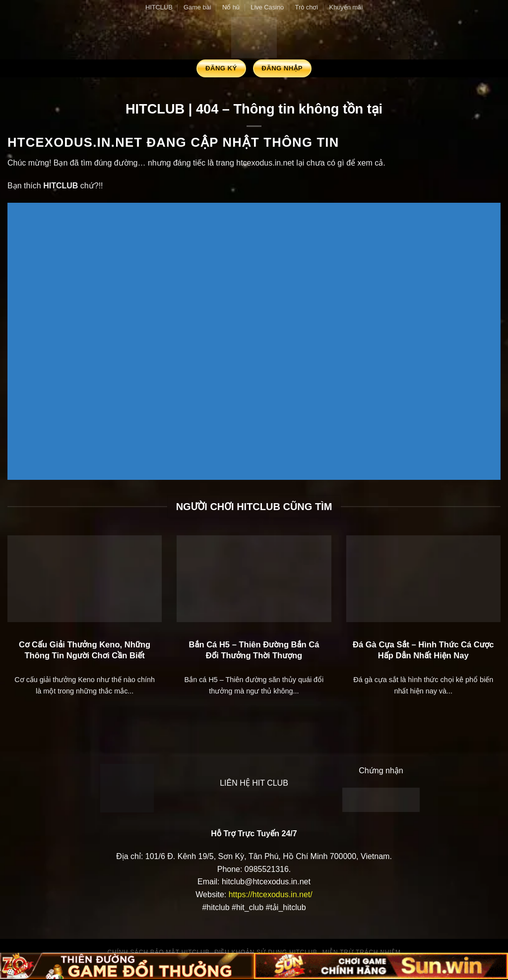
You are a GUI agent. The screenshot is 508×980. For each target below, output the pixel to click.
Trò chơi (307, 7)
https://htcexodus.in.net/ (271, 894)
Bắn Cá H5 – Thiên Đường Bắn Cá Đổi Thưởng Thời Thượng (254, 650)
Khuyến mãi (346, 7)
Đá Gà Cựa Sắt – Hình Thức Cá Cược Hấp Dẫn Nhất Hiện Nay (423, 650)
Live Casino (267, 7)
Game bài (197, 7)
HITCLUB (159, 7)
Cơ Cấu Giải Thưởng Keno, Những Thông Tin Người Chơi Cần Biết (85, 650)
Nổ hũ (231, 7)
